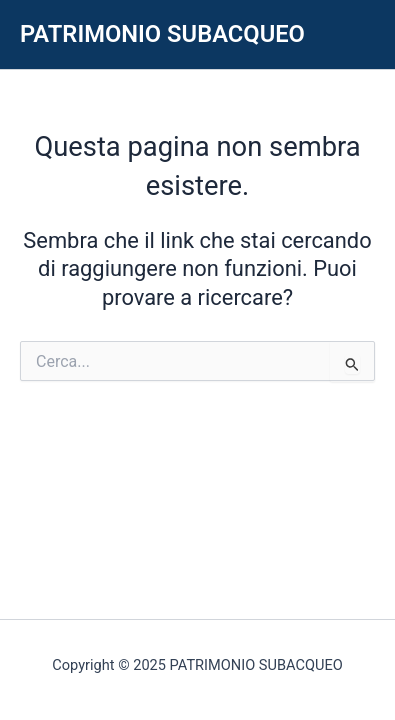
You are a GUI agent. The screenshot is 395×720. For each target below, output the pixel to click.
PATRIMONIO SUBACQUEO (162, 34)
